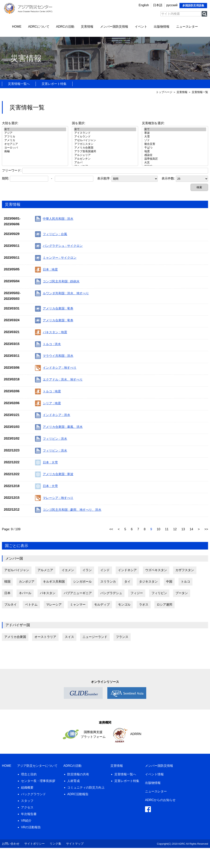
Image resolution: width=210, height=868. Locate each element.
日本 (7, 593)
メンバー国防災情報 (114, 27)
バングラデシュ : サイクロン (59, 246)
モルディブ (102, 605)
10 (159, 529)
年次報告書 (29, 814)
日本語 (158, 5)
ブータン (182, 593)
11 (167, 529)
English (144, 5)
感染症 (175, 155)
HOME (17, 27)
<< (112, 529)
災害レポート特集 (54, 84)
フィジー (137, 593)
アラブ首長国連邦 (105, 152)
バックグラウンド (33, 794)
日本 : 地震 (46, 270)
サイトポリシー (35, 844)
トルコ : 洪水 (48, 344)
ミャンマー (78, 605)
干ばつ (175, 148)
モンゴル (124, 605)
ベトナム (31, 605)
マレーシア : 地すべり (54, 498)
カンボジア (27, 582)
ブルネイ (10, 605)
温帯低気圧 (175, 159)
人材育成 (73, 781)
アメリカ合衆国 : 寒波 (54, 474)
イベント (141, 27)
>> (206, 529)
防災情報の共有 (78, 774)
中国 (169, 582)
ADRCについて (39, 27)
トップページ (164, 92)
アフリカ (35, 137)
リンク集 (55, 844)
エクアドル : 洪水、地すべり (59, 380)
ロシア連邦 (164, 605)
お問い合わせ (11, 844)
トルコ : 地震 (48, 391)
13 (184, 529)
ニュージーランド (95, 637)
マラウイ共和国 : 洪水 (54, 356)
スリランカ (108, 582)
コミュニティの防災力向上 (86, 788)
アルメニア (45, 570)
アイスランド (105, 133)
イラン (87, 570)
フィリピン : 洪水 (51, 439)
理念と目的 (29, 774)
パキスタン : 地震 (51, 332)
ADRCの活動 (65, 27)
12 (175, 529)
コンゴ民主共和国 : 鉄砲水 (57, 281)
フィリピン (159, 593)
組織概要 (27, 788)
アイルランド (105, 137)
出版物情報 (162, 27)
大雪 (175, 137)
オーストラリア (45, 637)
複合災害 (175, 144)
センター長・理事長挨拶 (38, 781)
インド (105, 570)
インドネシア (127, 570)
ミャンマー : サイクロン (56, 258)
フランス (122, 637)
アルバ (105, 163)
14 (192, 529)
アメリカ (35, 140)
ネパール (25, 593)
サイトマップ (75, 844)
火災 (175, 163)
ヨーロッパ (35, 148)
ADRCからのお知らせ (160, 800)
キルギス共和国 (54, 582)
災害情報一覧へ (19, 84)
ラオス (144, 605)
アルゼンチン (105, 159)
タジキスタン (148, 582)
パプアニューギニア (78, 593)
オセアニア (35, 144)
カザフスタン (185, 570)
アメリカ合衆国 (105, 148)
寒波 (175, 133)
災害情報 (87, 27)
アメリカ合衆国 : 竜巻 (54, 309)
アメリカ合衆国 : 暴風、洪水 (59, 427)
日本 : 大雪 (46, 463)
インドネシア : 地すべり (56, 368)
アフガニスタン (105, 144)
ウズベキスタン (156, 570)
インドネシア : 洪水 (53, 415)
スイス (69, 637)
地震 (175, 152)
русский (172, 5)
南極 (35, 152)
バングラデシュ (111, 593)
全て (35, 129)
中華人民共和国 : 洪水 (54, 219)
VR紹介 (26, 821)
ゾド (175, 140)
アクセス (27, 807)
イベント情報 (154, 774)
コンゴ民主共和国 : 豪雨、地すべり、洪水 (68, 510)
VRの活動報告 (31, 827)
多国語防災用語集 (193, 5)
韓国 (7, 582)
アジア (35, 133)
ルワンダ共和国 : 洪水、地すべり (62, 293)
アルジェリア (105, 155)
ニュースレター (187, 27)
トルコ (185, 582)
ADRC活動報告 (78, 794)
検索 (199, 187)
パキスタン (48, 593)
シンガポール (82, 582)
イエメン (68, 570)
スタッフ (27, 801)
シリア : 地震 (48, 403)
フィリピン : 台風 (51, 234)
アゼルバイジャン (105, 140)
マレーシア (54, 605)
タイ (127, 582)
